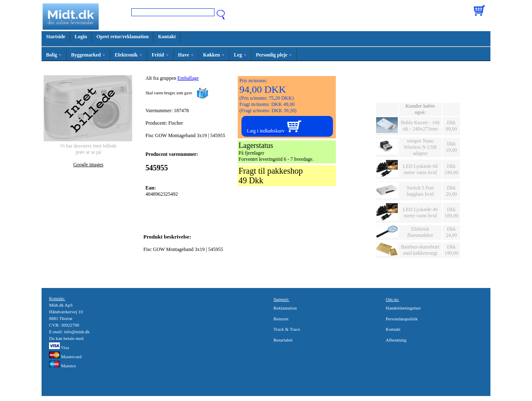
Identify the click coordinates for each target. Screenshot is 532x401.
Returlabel (283, 340)
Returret (281, 319)
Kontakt (167, 37)
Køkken (214, 55)
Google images (88, 165)
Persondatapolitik (402, 319)
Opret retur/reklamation (123, 37)
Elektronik (128, 55)
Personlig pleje (274, 55)
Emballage (188, 78)
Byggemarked (88, 55)
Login (81, 37)
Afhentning (396, 340)
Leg (240, 55)
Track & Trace (287, 329)
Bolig (54, 55)
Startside (56, 37)
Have (186, 55)
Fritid (160, 55)
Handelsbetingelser (403, 308)
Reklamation (285, 308)
